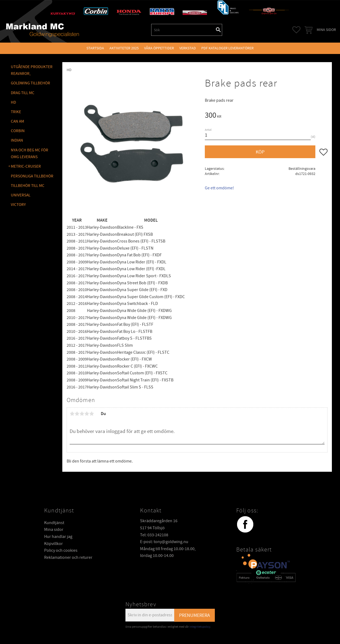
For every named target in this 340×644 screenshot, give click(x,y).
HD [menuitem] (13, 102)
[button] (296, 30)
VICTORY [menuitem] (18, 205)
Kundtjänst (54, 523)
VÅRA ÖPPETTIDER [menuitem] (159, 48)
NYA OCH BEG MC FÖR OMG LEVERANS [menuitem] (30, 154)
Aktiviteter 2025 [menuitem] (124, 48)
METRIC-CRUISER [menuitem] (26, 166)
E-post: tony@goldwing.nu (164, 542)
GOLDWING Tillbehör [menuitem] (30, 83)
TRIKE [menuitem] (16, 112)
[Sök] (218, 30)
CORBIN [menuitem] (18, 131)
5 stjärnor (92, 414)
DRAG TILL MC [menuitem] (23, 93)
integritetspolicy (200, 627)
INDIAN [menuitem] (17, 140)
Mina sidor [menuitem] (326, 30)
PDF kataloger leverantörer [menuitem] (227, 48)
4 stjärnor (87, 414)
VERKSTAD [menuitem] (188, 48)
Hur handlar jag (58, 537)
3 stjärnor (82, 414)
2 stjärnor (77, 414)
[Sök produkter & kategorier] (183, 30)
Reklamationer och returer (68, 557)
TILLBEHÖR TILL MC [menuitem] (28, 186)
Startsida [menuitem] (95, 48)
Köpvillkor (54, 544)
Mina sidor (54, 530)
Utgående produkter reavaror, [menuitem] (32, 70)
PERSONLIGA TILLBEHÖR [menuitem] (32, 176)
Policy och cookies (61, 550)
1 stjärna (72, 414)
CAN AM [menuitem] (17, 121)
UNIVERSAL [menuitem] (21, 195)
